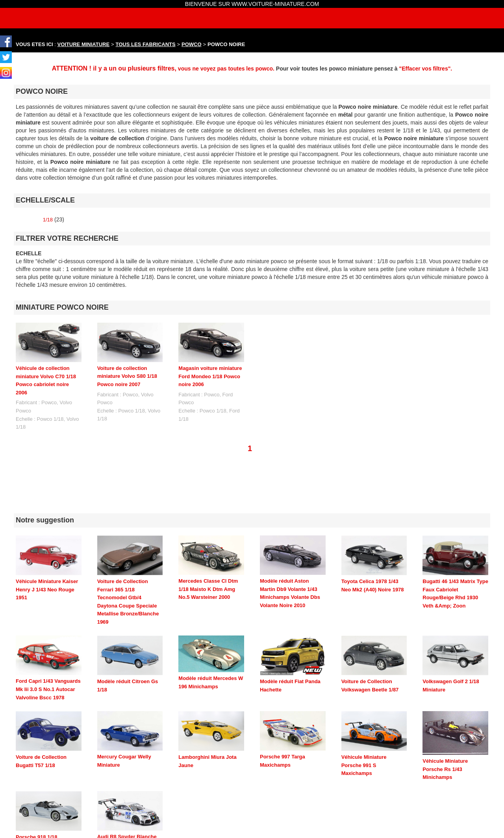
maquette (289, 827)
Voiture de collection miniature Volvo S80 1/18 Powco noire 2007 (127, 376)
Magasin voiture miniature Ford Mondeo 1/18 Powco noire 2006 (210, 376)
